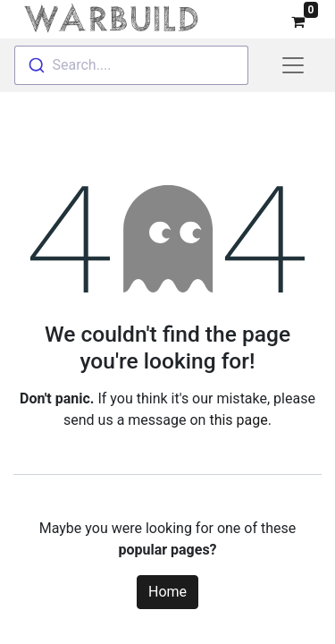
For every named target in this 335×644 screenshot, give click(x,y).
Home (167, 588)
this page (238, 416)
